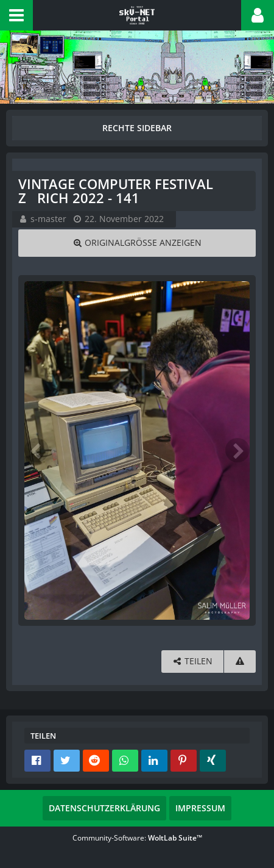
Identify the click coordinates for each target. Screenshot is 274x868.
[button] (16, 15)
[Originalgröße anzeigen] (137, 243)
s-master (48, 219)
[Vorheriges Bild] (37, 450)
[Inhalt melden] (240, 662)
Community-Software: (137, 838)
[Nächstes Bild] (237, 450)
